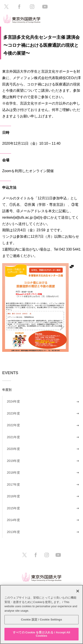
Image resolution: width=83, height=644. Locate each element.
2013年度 (13, 532)
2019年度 (13, 461)
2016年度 (13, 496)
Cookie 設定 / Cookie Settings (42, 620)
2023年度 (13, 413)
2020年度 (13, 449)
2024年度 (13, 401)
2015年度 (13, 508)
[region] (41, 614)
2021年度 (13, 437)
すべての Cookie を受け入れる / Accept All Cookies (41, 634)
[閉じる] (78, 591)
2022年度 (13, 425)
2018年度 (13, 473)
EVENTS (10, 373)
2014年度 (13, 520)
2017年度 (13, 484)
